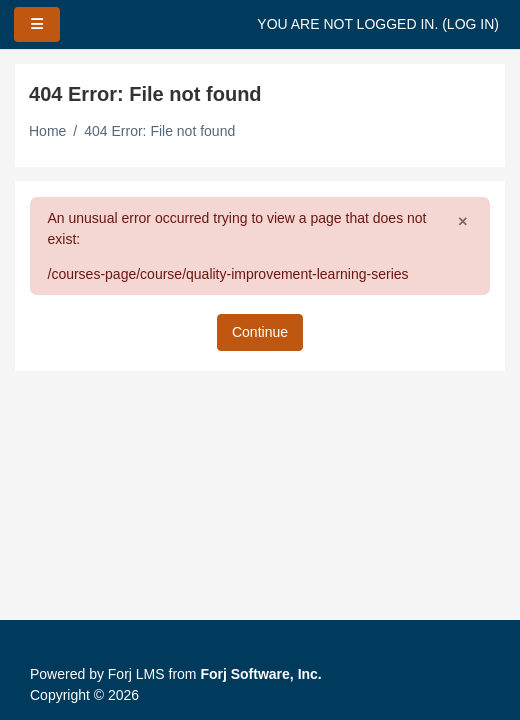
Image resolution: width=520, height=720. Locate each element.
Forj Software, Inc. (260, 674)
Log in (470, 24)
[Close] (463, 221)
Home (47, 131)
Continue (260, 332)
